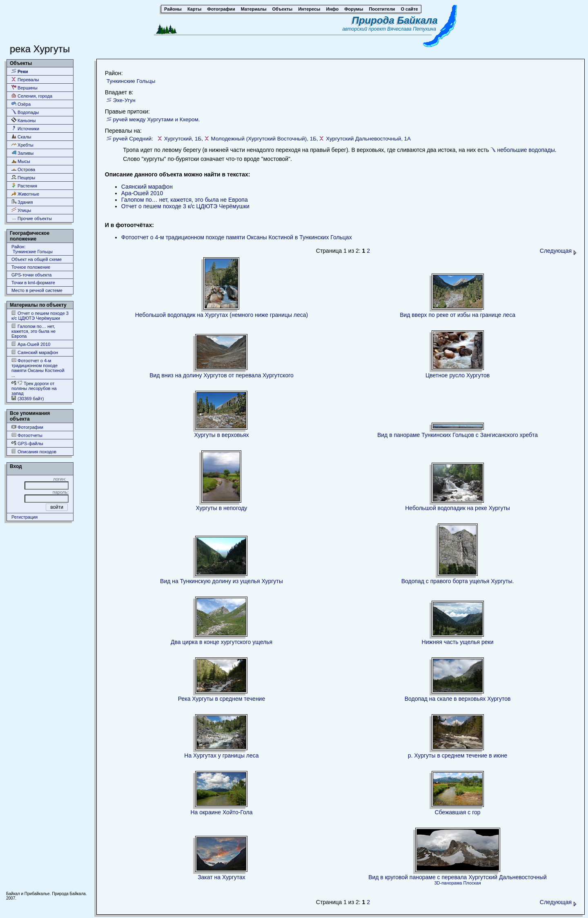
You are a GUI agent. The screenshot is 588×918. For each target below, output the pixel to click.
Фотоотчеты (27, 435)
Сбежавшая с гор (458, 812)
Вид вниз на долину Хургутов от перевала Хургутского (222, 375)
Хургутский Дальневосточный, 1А (368, 139)
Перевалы (25, 79)
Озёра (21, 104)
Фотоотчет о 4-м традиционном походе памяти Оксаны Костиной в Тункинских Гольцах (237, 237)
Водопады (25, 112)
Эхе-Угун (124, 100)
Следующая (558, 251)
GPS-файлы (27, 443)
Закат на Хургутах (222, 877)
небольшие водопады (526, 150)
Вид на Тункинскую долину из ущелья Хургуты (222, 581)
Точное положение (31, 267)
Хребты (22, 145)
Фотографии (27, 427)
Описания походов (34, 451)
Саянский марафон (35, 352)
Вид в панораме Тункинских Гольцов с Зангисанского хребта (458, 435)
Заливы (22, 153)
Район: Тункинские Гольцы (32, 249)
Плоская (472, 883)
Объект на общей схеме (37, 259)
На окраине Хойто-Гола (221, 812)
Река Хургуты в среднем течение (222, 699)
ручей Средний (132, 139)
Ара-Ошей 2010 (31, 344)
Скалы (21, 137)
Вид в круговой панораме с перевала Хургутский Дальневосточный (458, 877)
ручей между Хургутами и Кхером (156, 119)
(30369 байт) (28, 398)
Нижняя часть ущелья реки (458, 642)
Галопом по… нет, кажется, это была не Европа (33, 331)
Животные (25, 194)
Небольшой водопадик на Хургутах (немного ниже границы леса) (222, 315)
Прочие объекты (32, 218)
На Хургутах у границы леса (221, 755)
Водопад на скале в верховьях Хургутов (458, 699)
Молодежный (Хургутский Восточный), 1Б (264, 139)
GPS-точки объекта (31, 275)
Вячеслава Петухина (412, 29)
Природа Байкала (395, 20)
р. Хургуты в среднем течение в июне (458, 755)
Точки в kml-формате (33, 283)
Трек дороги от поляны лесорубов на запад (34, 388)
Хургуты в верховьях (221, 435)
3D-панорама (448, 883)
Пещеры (23, 177)
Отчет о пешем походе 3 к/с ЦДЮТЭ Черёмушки (40, 315)
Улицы (21, 210)
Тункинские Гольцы (131, 81)
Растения (24, 186)
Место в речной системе (37, 290)
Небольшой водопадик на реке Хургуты (458, 508)
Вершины (24, 88)
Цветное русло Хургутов (458, 375)
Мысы (21, 161)
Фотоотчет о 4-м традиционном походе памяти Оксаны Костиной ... (38, 368)
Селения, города (32, 96)
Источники (25, 128)
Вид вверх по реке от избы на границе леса (458, 315)
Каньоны (24, 120)
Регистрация (24, 517)
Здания (22, 202)
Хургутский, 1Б (183, 139)
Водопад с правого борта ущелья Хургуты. (458, 581)
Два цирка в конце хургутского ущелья (222, 642)
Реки (20, 71)
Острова (23, 169)
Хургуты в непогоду (222, 508)
